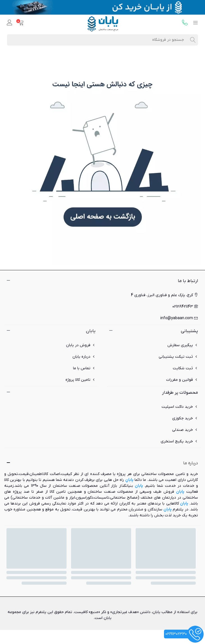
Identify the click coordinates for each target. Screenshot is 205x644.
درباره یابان (84, 357)
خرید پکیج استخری (179, 441)
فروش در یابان (81, 345)
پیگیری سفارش (183, 345)
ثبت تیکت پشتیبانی (178, 357)
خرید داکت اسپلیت (180, 407)
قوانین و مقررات (182, 380)
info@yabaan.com (179, 318)
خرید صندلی (185, 430)
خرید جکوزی (185, 418)
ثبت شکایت (185, 368)
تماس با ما (84, 368)
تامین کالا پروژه (80, 380)
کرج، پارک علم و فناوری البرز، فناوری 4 (164, 295)
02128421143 (185, 307)
